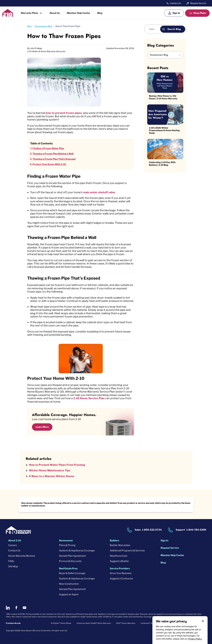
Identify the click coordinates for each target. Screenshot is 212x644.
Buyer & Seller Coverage (72, 573)
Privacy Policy (195, 639)
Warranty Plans (29, 13)
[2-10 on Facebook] (16, 608)
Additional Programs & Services (127, 551)
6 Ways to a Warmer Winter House (52, 476)
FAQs (11, 561)
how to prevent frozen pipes (64, 113)
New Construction (69, 584)
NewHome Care (119, 556)
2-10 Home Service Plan (89, 398)
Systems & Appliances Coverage (77, 551)
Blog (100, 13)
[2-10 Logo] (8, 16)
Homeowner (66, 541)
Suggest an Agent (69, 594)
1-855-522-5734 (152, 530)
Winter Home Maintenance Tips (50, 470)
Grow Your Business (121, 573)
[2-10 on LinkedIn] (8, 608)
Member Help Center (79, 13)
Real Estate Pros (68, 569)
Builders (114, 541)
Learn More (42, 427)
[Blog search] (154, 29)
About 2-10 (15, 541)
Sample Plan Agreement (72, 556)
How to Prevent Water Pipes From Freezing (57, 465)
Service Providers (120, 569)
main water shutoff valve (99, 192)
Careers (13, 545)
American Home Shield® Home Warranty (94, 623)
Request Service (198, 3)
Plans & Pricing (67, 545)
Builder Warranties (120, 545)
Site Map (13, 566)
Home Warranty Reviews (22, 556)
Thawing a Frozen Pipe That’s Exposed (54, 159)
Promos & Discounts (70, 561)
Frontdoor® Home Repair (61, 623)
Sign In (176, 13)
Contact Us (175, 3)
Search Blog (174, 29)
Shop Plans (200, 13)
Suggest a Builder (119, 561)
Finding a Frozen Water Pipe (48, 148)
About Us (55, 13)
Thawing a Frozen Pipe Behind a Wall (53, 154)
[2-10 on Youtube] (25, 608)
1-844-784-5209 (196, 530)
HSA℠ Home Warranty (126, 623)
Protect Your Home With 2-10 (49, 164)
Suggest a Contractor (122, 579)
